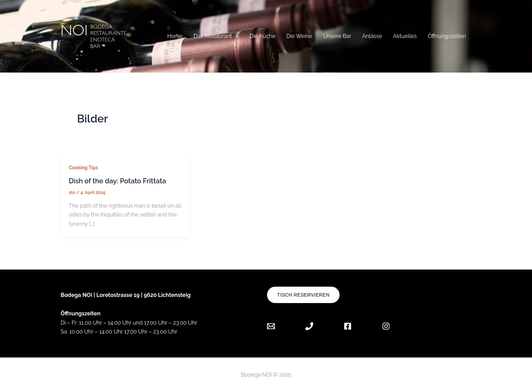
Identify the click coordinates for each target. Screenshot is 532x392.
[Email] (276, 326)
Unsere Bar (337, 36)
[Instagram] (386, 326)
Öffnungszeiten (447, 36)
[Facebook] (348, 326)
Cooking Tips (83, 168)
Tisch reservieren (303, 295)
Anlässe (372, 36)
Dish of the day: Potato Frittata (117, 181)
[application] (236, 36)
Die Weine (299, 36)
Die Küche (262, 36)
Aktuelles (405, 36)
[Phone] (309, 326)
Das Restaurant (216, 36)
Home (175, 36)
